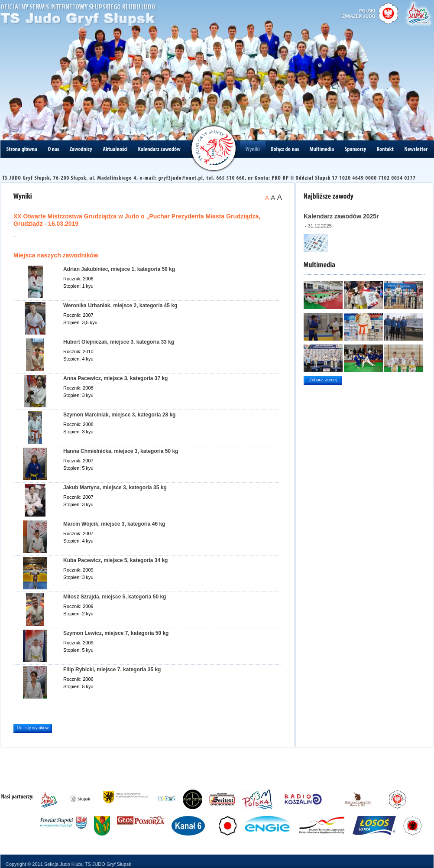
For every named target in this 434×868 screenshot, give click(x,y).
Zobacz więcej (323, 380)
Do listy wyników (33, 728)
